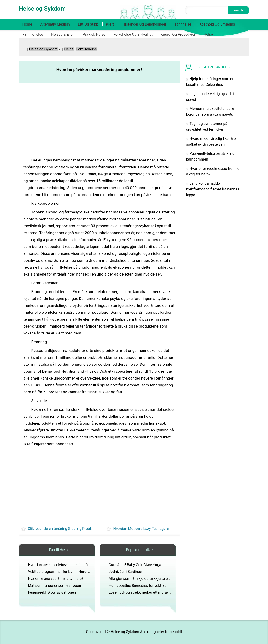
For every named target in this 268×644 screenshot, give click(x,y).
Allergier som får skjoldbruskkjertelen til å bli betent (151, 579)
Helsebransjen (63, 34)
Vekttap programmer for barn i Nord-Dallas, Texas (69, 572)
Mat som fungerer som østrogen (55, 585)
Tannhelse (183, 24)
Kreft (110, 24)
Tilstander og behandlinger (144, 24)
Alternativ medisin (55, 24)
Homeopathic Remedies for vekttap (138, 585)
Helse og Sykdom (43, 49)
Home (27, 24)
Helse (208, 34)
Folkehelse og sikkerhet (133, 34)
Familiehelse (33, 34)
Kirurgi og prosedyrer (178, 34)
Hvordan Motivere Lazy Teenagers (141, 529)
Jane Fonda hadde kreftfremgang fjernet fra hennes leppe (213, 189)
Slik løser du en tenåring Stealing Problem (62, 529)
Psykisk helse (94, 34)
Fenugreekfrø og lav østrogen (52, 592)
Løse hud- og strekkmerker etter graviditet (143, 592)
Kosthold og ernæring (217, 24)
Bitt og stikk (88, 24)
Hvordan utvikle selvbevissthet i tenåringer (63, 565)
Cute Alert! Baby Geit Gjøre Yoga (135, 565)
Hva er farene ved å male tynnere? (56, 579)
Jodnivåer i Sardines (125, 572)
